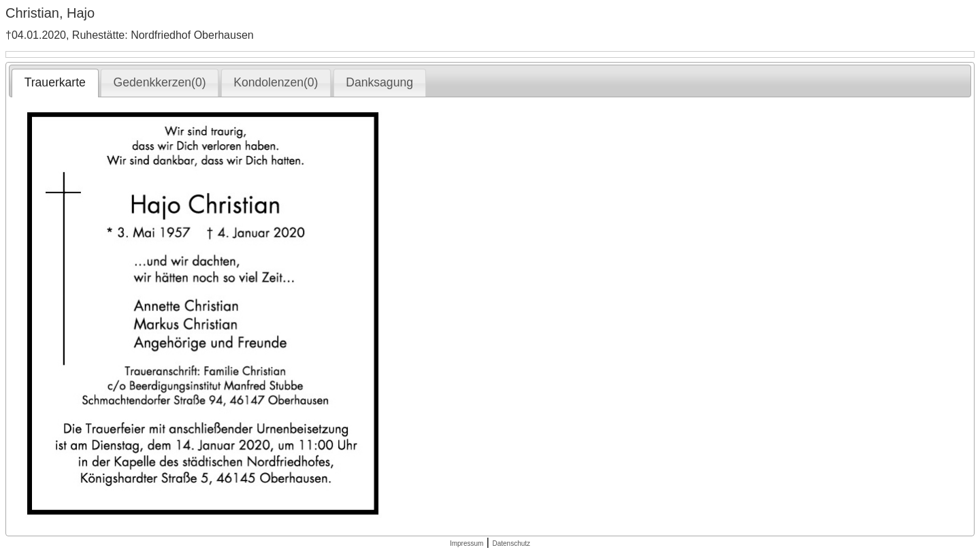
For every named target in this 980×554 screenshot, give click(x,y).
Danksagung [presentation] (379, 82)
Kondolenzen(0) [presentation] (276, 82)
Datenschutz (511, 543)
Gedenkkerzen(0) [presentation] (160, 82)
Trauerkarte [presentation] (55, 82)
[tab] (55, 83)
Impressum (467, 543)
